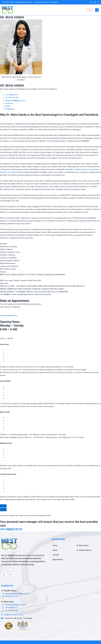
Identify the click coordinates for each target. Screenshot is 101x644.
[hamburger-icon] (90, 10)
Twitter (8, 106)
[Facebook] (91, 2)
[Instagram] (95, 2)
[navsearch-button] (97, 10)
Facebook (9, 103)
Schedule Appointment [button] (9, 316)
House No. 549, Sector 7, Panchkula (19, 618)
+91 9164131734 (12, 98)
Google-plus (10, 109)
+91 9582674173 (12, 95)
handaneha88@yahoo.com (15, 101)
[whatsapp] (99, 2)
